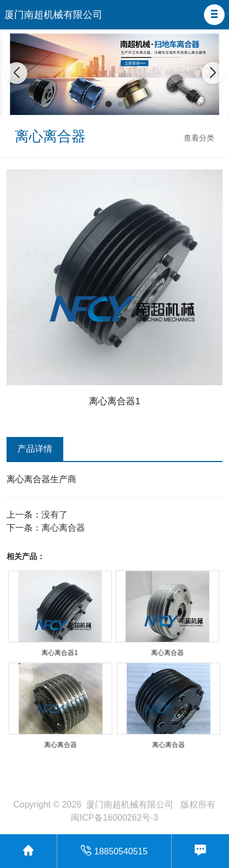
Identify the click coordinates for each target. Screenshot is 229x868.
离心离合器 (63, 528)
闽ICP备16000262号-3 (114, 818)
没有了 (55, 515)
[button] (214, 15)
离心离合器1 (60, 653)
